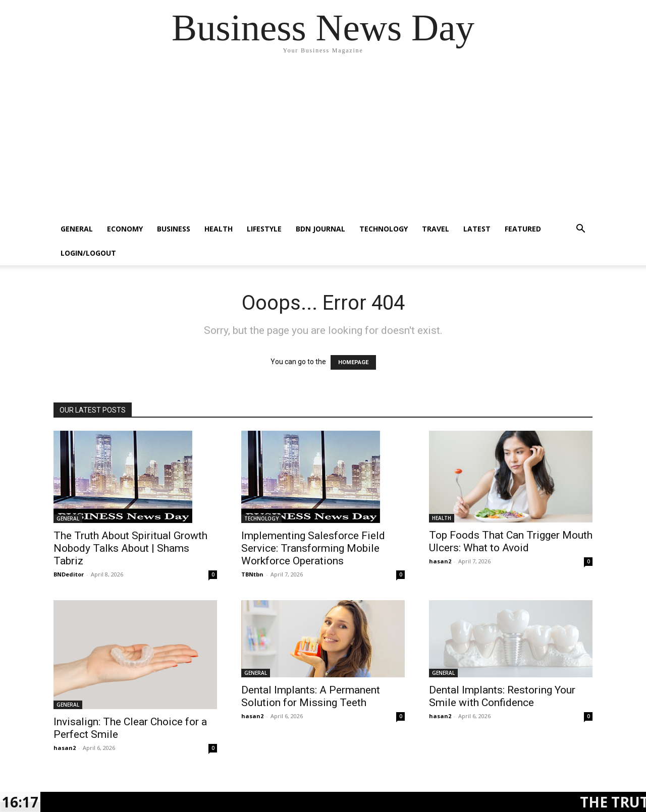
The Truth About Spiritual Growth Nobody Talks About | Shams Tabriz (130, 548)
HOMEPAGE (353, 362)
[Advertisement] (323, 141)
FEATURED (523, 229)
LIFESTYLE (264, 229)
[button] (580, 230)
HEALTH (219, 229)
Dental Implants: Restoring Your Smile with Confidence (502, 696)
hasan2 (440, 561)
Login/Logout (88, 253)
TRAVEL (436, 229)
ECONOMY (125, 229)
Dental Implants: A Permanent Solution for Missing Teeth (311, 696)
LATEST (477, 229)
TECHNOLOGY (384, 229)
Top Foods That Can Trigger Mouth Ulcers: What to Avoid (511, 541)
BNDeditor (69, 574)
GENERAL (77, 229)
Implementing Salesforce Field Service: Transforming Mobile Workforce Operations (313, 548)
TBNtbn (252, 574)
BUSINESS (174, 229)
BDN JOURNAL (320, 229)
